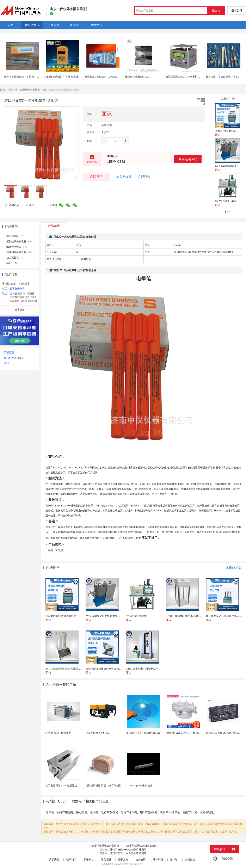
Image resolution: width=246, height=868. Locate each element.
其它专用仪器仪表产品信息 (104, 846)
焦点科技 (127, 864)
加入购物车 (124, 177)
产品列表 (13, 90)
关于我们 (54, 860)
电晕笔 (50, 812)
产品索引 (9, 352)
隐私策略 (123, 860)
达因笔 (94, 812)
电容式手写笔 (129, 812)
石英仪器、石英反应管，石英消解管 (226, 77)
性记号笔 (82, 812)
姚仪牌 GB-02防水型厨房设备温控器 (226, 733)
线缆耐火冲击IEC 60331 (138, 77)
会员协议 (141, 860)
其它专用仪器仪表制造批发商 (141, 846)
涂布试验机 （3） (16, 236)
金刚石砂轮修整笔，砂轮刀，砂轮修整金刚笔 (29, 77)
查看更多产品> (234, 568)
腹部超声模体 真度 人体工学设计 (104, 786)
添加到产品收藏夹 (14, 358)
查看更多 (20, 310)
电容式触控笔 (110, 812)
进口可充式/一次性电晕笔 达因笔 (128, 850)
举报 (30, 205)
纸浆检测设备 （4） (17, 247)
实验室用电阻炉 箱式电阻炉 (230, 131)
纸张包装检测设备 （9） (20, 241)
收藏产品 (12, 205)
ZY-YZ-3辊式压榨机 (226, 201)
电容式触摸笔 (149, 812)
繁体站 (174, 860)
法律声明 (158, 860)
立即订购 (144, 177)
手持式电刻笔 (65, 812)
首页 (2, 90)
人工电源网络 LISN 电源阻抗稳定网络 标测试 (70, 786)
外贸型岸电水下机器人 (98, 733)
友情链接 (190, 860)
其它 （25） (13, 263)
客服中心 (88, 860)
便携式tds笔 (190, 812)
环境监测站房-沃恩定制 (58, 733)
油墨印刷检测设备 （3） (20, 252)
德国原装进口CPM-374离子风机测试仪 (186, 77)
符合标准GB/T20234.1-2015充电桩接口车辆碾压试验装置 (116, 77)
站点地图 (106, 860)
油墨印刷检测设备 (30, 90)
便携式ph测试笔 (170, 812)
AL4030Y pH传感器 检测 (139, 786)
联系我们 (71, 860)
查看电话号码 (188, 159)
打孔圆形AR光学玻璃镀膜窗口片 (144, 733)
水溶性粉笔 (207, 812)
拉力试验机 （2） (16, 258)
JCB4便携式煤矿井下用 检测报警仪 (64, 77)
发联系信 (96, 177)
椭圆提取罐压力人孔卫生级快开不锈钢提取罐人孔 (193, 733)
